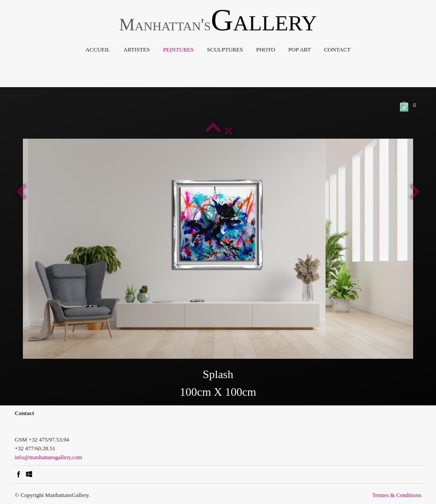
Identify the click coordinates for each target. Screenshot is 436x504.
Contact (337, 50)
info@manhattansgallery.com (49, 457)
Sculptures (225, 50)
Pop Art (299, 50)
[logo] (218, 22)
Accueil (98, 50)
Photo (266, 50)
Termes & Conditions (397, 495)
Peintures (178, 50)
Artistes (137, 50)
